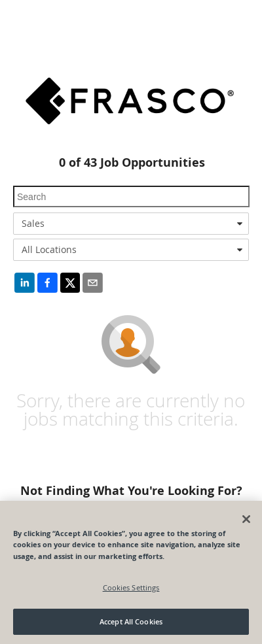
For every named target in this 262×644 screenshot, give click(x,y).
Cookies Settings (131, 587)
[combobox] (131, 224)
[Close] (246, 519)
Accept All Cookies (131, 621)
